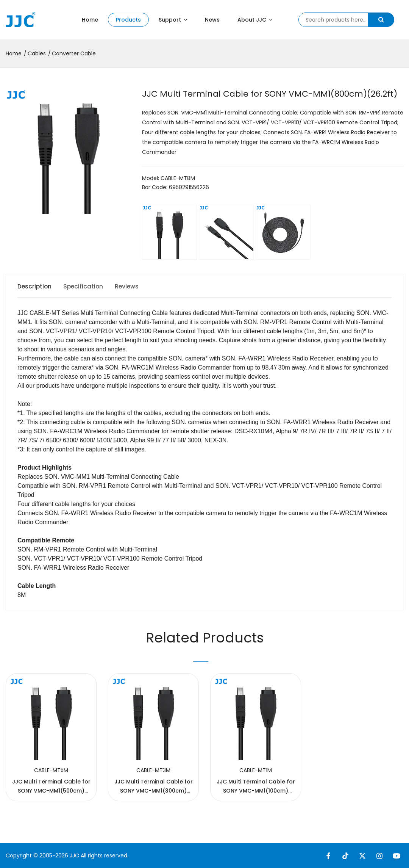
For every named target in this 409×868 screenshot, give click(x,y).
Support (173, 20)
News (212, 20)
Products (128, 20)
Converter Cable (74, 53)
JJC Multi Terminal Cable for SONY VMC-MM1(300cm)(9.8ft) (154, 791)
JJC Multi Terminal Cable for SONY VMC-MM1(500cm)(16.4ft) (51, 791)
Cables (37, 53)
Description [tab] (35, 286)
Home (90, 20)
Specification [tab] (86, 286)
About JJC (255, 20)
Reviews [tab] (132, 286)
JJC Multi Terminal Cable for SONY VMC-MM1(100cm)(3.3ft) (256, 791)
